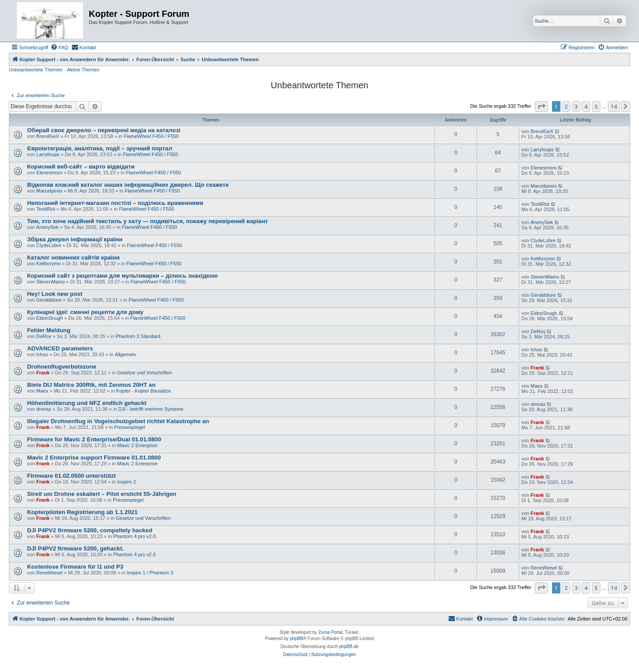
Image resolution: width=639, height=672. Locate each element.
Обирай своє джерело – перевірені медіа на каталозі (104, 130)
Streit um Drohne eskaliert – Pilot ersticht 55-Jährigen (102, 494)
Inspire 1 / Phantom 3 (150, 573)
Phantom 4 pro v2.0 (134, 536)
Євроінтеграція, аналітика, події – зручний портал (100, 148)
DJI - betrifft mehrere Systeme (151, 409)
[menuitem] (59, 47)
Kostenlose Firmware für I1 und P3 (75, 567)
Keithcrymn (49, 263)
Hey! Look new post (55, 294)
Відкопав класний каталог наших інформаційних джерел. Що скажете (128, 185)
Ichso (42, 354)
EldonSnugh (50, 318)
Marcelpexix (49, 191)
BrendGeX (48, 136)
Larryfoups (48, 154)
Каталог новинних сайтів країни (73, 257)
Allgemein (126, 354)
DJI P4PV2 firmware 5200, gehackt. (75, 548)
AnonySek (47, 227)
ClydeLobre (49, 245)
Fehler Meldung (49, 330)
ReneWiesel (49, 573)
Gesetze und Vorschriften (145, 373)
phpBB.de (349, 646)
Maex (42, 391)
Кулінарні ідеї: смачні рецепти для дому (85, 312)
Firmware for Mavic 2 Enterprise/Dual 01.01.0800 (94, 439)
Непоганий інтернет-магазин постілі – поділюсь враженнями (115, 203)
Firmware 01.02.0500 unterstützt (71, 476)
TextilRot (46, 209)
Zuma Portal (330, 632)
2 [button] (566, 106)
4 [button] (586, 106)
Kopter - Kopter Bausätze (144, 391)
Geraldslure (49, 300)
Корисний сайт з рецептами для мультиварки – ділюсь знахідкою (122, 276)
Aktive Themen (83, 70)
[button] (541, 106)
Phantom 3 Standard (138, 336)
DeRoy (44, 336)
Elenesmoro (49, 173)
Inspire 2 (126, 482)
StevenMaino (51, 282)
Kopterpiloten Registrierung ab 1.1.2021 (82, 512)
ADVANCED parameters (60, 348)
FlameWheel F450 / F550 (151, 136)
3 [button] (576, 106)
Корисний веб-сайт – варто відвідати (81, 167)
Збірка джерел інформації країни (75, 239)
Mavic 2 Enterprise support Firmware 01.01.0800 (94, 458)
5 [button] (596, 106)
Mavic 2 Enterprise (137, 445)
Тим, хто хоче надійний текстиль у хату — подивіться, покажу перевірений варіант (148, 221)
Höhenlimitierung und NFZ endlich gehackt (87, 403)
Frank (43, 373)
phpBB (296, 639)
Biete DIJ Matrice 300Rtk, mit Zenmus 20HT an (91, 385)
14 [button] (614, 106)
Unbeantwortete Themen (36, 70)
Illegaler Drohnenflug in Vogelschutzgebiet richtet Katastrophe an (118, 421)
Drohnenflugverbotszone (62, 367)
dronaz (44, 409)
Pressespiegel (129, 427)
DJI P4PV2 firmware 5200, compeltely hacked (90, 530)
